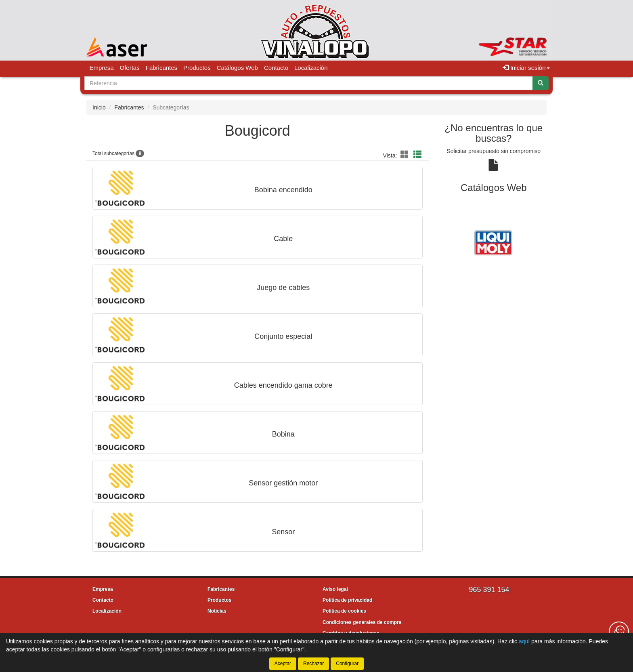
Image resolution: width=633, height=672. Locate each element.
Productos (197, 68)
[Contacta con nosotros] (619, 632)
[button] (406, 155)
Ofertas (130, 68)
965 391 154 (489, 590)
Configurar (347, 664)
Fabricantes (161, 68)
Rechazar (313, 664)
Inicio (99, 107)
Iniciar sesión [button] (526, 68)
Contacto (276, 68)
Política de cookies (344, 611)
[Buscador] (309, 83)
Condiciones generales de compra (362, 622)
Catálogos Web (237, 68)
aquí (524, 641)
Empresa (102, 68)
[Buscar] (541, 83)
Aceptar (283, 664)
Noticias (217, 611)
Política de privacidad (347, 600)
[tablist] (494, 242)
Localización (311, 68)
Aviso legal (335, 589)
